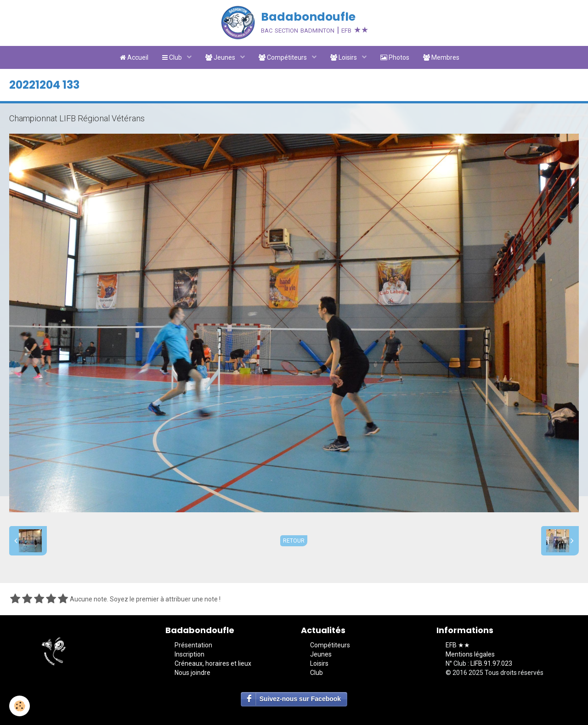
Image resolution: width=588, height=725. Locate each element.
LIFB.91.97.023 (491, 663)
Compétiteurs (283, 57)
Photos (395, 57)
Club (173, 57)
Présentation (193, 645)
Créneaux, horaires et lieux (213, 663)
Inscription (189, 654)
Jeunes (221, 57)
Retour (294, 541)
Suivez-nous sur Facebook (300, 699)
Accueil (134, 57)
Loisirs (344, 57)
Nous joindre (192, 673)
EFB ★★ (458, 645)
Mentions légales (470, 654)
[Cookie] (20, 706)
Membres (441, 57)
